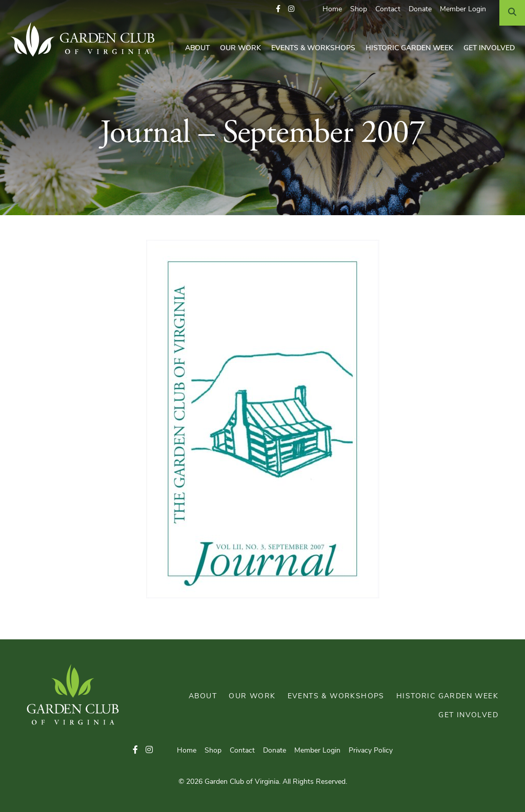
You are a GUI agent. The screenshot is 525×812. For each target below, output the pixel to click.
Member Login (463, 9)
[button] (278, 9)
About (197, 48)
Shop (359, 9)
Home (332, 9)
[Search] (512, 13)
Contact (388, 9)
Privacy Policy (371, 751)
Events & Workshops (313, 48)
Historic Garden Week (409, 48)
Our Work (240, 48)
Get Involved (489, 48)
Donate (420, 9)
